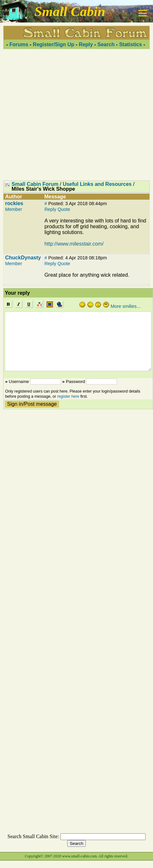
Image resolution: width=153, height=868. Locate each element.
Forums (19, 44)
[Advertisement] (75, 114)
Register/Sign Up (54, 44)
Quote (64, 209)
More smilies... (126, 306)
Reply (86, 44)
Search (106, 44)
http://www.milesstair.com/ (74, 244)
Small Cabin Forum (35, 184)
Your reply (17, 293)
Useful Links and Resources (97, 184)
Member (14, 209)
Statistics (131, 44)
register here (68, 396)
